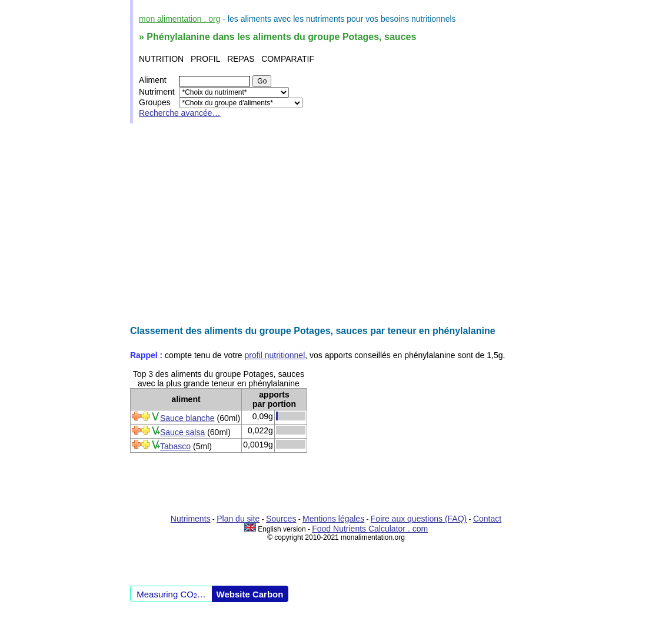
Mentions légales (333, 519)
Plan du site (238, 519)
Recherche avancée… (180, 113)
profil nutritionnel (275, 355)
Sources (281, 519)
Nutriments (191, 519)
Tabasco (175, 446)
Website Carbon (250, 594)
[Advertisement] (336, 225)
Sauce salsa (182, 432)
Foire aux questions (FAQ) (419, 519)
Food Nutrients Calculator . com (370, 529)
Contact (487, 519)
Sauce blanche (187, 418)
